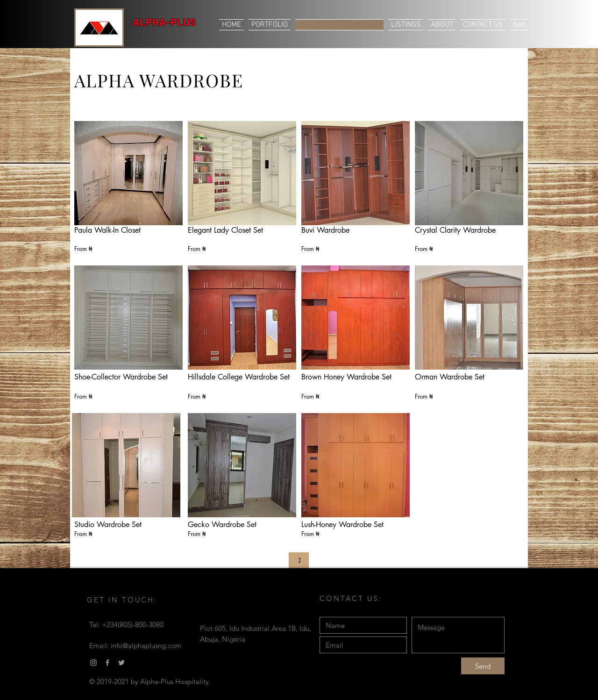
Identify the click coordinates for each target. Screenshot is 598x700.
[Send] (483, 666)
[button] (299, 560)
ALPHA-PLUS (164, 22)
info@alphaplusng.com (146, 646)
